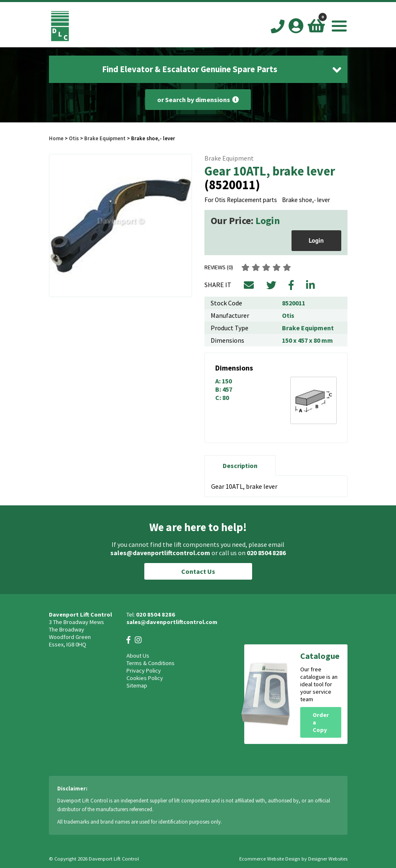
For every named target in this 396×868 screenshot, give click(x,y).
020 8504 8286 (266, 553)
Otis (74, 138)
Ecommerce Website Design (270, 859)
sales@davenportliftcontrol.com (160, 553)
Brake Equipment (105, 138)
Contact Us (198, 571)
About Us (138, 656)
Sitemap (137, 685)
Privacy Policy (144, 671)
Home (56, 138)
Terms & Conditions (151, 663)
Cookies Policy (145, 678)
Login (268, 221)
